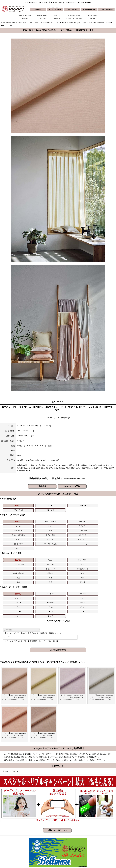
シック (86, 520)
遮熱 (49, 554)
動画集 (90, 847)
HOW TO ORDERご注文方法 (42, 17)
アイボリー (30, 566)
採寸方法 (42, 836)
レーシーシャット (104, 529)
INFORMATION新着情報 (92, 17)
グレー (104, 566)
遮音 (104, 550)
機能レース (49, 520)
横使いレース (30, 550)
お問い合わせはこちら (57, 789)
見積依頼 (42, 486)
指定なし (11, 506)
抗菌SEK (86, 550)
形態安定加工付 (67, 550)
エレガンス (104, 525)
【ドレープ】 (30, 506)
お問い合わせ (70, 840)
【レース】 (49, 506)
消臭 (67, 554)
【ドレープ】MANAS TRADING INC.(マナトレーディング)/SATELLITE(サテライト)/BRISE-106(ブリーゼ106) (43, 694)
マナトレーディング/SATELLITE (40, 23)
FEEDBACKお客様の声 (57, 17)
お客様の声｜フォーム (46, 847)
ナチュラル (11, 525)
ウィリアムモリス (86, 529)
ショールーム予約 (72, 486)
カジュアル (104, 520)
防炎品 (104, 554)
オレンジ (67, 566)
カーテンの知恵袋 (45, 854)
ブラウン (86, 570)
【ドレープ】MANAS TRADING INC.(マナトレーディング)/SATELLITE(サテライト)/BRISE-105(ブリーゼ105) (14, 694)
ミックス (67, 575)
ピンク (67, 570)
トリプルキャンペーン (95, 836)
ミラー (11, 550)
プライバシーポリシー (95, 854)
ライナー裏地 (86, 525)
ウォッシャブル (67, 545)
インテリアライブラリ (46, 850)
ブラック (104, 570)
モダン (11, 529)
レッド (86, 575)
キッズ (12, 534)
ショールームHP (71, 850)
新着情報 (68, 836)
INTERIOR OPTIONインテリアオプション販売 (74, 17)
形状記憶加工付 (49, 550)
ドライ (104, 545)
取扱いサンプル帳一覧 (11, 730)
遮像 (30, 554)
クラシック (30, 529)
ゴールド (11, 570)
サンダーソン (49, 529)
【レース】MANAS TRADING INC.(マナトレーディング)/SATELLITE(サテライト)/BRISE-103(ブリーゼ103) (72, 656)
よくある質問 (92, 840)
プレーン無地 (49, 525)
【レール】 (86, 506)
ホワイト (49, 575)
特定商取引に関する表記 (96, 850)
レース (67, 520)
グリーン (86, 566)
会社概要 (91, 843)
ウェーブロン (49, 545)
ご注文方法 (42, 840)
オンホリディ (67, 529)
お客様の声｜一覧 (45, 843)
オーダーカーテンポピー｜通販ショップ (14, 23)
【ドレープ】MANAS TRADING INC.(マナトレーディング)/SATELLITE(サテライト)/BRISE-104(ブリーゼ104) (101, 656)
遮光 (30, 525)
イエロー (49, 566)
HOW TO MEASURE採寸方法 (25, 17)
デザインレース (30, 520)
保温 (86, 554)
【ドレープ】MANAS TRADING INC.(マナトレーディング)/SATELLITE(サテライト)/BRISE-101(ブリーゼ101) (14, 656)
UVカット (30, 545)
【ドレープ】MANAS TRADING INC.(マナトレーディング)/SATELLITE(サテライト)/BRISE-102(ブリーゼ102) (43, 656)
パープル (49, 570)
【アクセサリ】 (67, 506)
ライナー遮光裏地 (67, 525)
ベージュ (30, 575)
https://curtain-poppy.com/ (25, 842)
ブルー (11, 575)
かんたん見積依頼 (71, 847)
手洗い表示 (86, 545)
